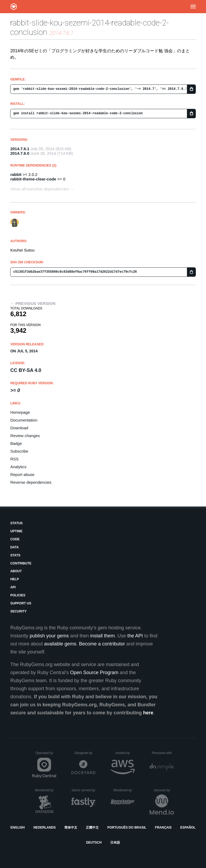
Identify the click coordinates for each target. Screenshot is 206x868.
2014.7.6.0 (20, 153)
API (13, 587)
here (148, 713)
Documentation (24, 420)
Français (163, 828)
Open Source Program (94, 673)
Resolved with (163, 753)
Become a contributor (102, 644)
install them (103, 636)
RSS (14, 459)
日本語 (115, 843)
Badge (16, 443)
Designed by (85, 753)
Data (14, 547)
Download (19, 428)
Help (14, 579)
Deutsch (94, 843)
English (18, 828)
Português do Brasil (127, 828)
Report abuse (22, 474)
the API (135, 636)
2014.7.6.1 (20, 149)
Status (16, 523)
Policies (18, 595)
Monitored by (46, 790)
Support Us (21, 603)
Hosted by (125, 753)
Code (15, 539)
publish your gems (49, 636)
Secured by (164, 790)
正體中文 (92, 828)
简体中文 (71, 828)
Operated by (46, 755)
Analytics (18, 467)
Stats (15, 555)
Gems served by (84, 790)
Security (18, 611)
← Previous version (33, 303)
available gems (60, 644)
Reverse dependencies (31, 482)
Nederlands (44, 828)
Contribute (21, 563)
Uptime (16, 531)
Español (188, 828)
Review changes (25, 436)
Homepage (20, 412)
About (16, 571)
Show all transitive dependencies (39, 189)
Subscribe (19, 451)
